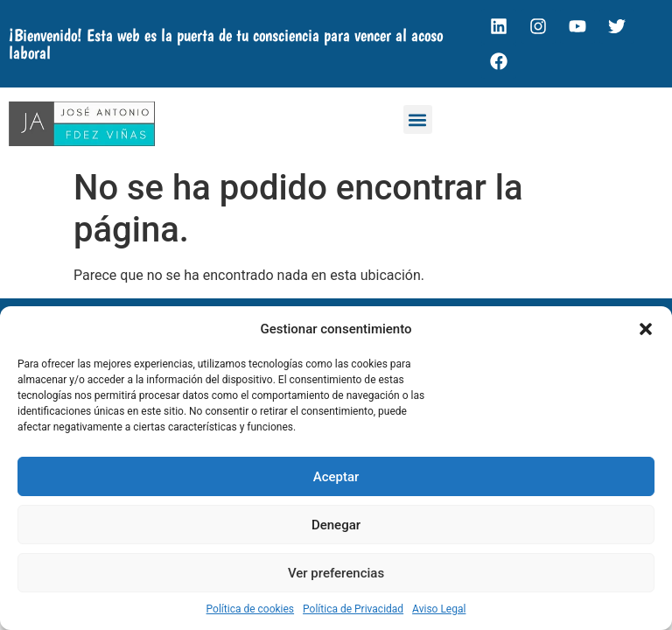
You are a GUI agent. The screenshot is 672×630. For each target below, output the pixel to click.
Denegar (336, 525)
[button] (646, 329)
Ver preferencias (336, 573)
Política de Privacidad (353, 609)
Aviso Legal (439, 609)
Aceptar (336, 477)
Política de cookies (251, 609)
